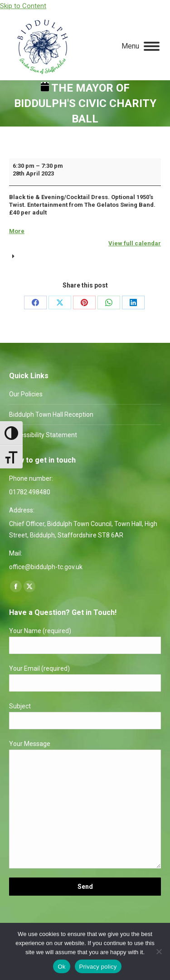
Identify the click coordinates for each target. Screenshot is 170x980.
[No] (159, 951)
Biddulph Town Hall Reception (51, 414)
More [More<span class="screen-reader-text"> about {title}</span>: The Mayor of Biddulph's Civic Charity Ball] (17, 231)
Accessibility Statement (43, 435)
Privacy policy (98, 967)
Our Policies (26, 394)
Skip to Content (23, 6)
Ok (61, 967)
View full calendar (135, 243)
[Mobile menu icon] (141, 46)
